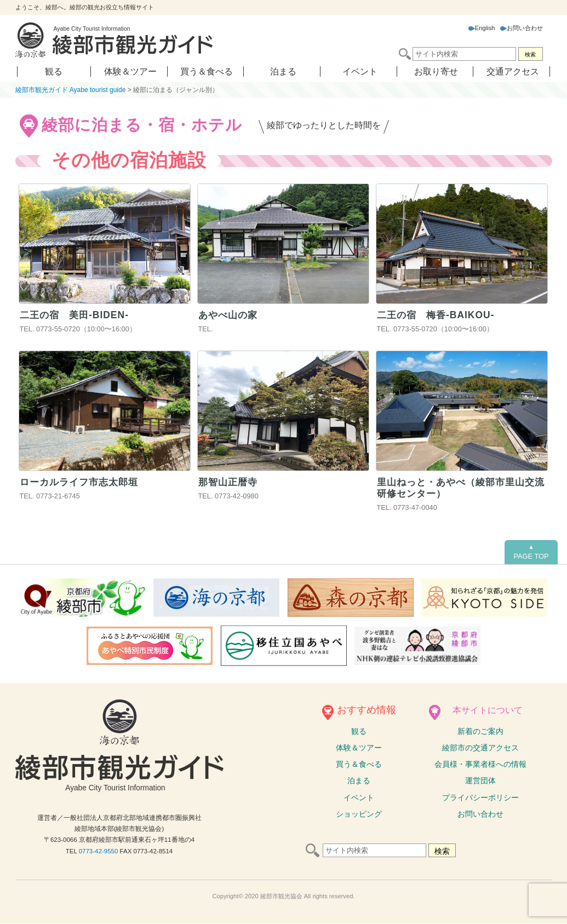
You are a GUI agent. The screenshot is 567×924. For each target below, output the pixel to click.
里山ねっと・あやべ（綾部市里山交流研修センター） (460, 488)
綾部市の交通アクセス (480, 748)
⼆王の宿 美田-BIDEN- (76, 315)
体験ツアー (359, 748)
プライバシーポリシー (480, 797)
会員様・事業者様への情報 (480, 765)
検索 (530, 54)
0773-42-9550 (99, 851)
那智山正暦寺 (230, 482)
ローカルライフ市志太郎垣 (82, 482)
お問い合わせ (522, 28)
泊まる (283, 71)
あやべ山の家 (230, 315)
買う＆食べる (207, 71)
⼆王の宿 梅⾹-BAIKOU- (438, 315)
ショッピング (359, 814)
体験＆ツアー (130, 71)
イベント (360, 71)
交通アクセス (513, 71)
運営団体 (480, 781)
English (482, 28)
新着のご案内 (480, 731)
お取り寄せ (436, 71)
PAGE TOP (531, 552)
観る (54, 71)
